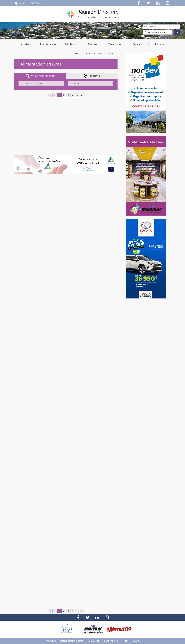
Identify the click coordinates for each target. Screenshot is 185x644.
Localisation (95, 76)
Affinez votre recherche (43, 76)
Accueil (78, 53)
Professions (88, 53)
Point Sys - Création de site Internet (136, 641)
